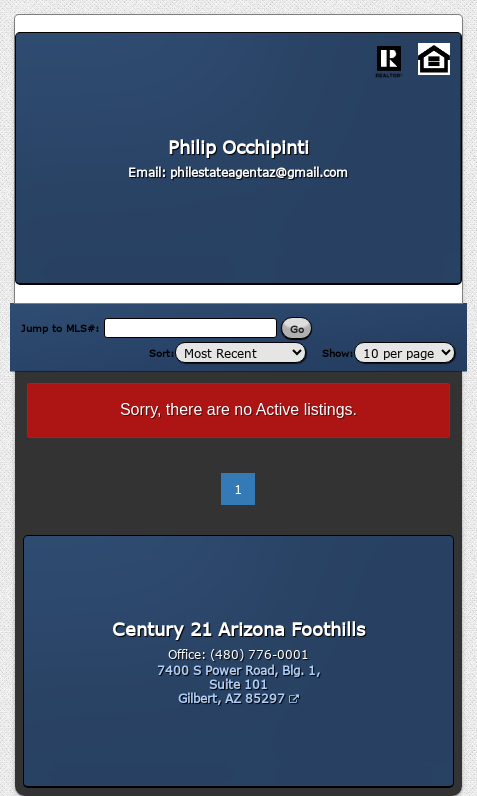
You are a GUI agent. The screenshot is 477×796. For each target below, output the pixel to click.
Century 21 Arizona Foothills (238, 629)
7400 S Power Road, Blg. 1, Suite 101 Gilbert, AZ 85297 (238, 684)
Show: (338, 353)
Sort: (162, 353)
